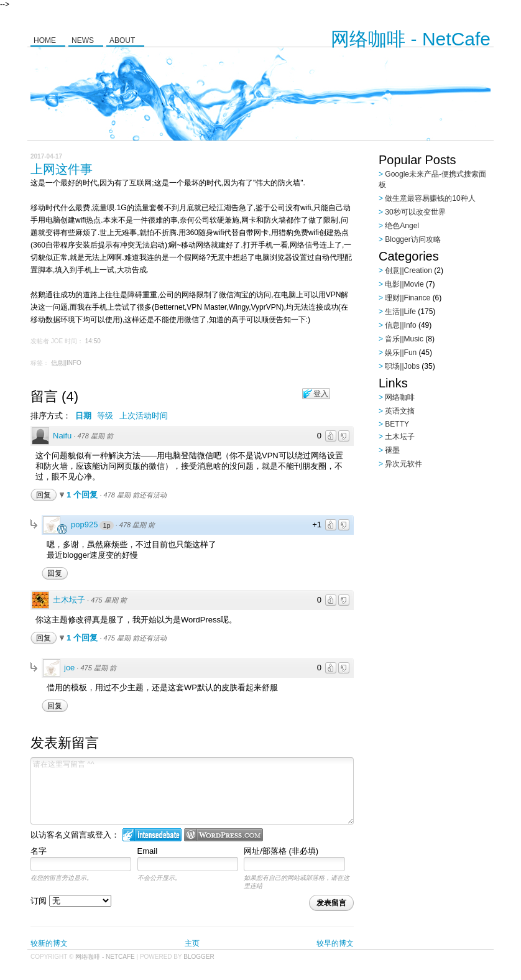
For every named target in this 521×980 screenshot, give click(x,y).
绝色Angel (402, 226)
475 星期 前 (108, 600)
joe (69, 668)
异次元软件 (403, 464)
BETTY (397, 424)
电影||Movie (404, 284)
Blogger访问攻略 (413, 239)
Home (45, 40)
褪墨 (392, 450)
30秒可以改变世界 (415, 212)
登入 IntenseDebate (152, 835)
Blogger (199, 957)
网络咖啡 (400, 397)
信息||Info (66, 363)
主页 (192, 943)
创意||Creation (408, 270)
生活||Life (400, 312)
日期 (83, 416)
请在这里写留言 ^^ (192, 791)
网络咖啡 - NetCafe (411, 39)
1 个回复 (83, 495)
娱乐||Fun (401, 353)
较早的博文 (335, 943)
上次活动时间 (144, 416)
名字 (39, 851)
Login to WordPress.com (224, 835)
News (83, 40)
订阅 (71, 901)
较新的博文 (49, 943)
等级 (105, 416)
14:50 (93, 341)
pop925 (84, 525)
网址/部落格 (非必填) (281, 851)
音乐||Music (404, 339)
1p (106, 525)
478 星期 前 (95, 436)
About (122, 40)
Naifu (62, 436)
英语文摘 (400, 411)
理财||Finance (408, 298)
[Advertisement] (450, 537)
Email (148, 851)
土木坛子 (69, 600)
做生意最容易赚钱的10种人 (430, 198)
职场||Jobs (402, 366)
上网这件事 (62, 169)
